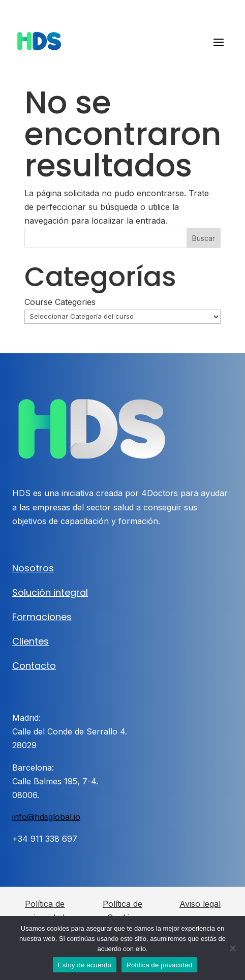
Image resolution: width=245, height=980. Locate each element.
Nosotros (33, 568)
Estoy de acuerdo (85, 965)
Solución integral (50, 592)
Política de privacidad (159, 965)
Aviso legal (200, 904)
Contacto (34, 666)
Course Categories (60, 302)
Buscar (204, 238)
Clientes (30, 641)
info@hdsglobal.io (46, 817)
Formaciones (42, 617)
